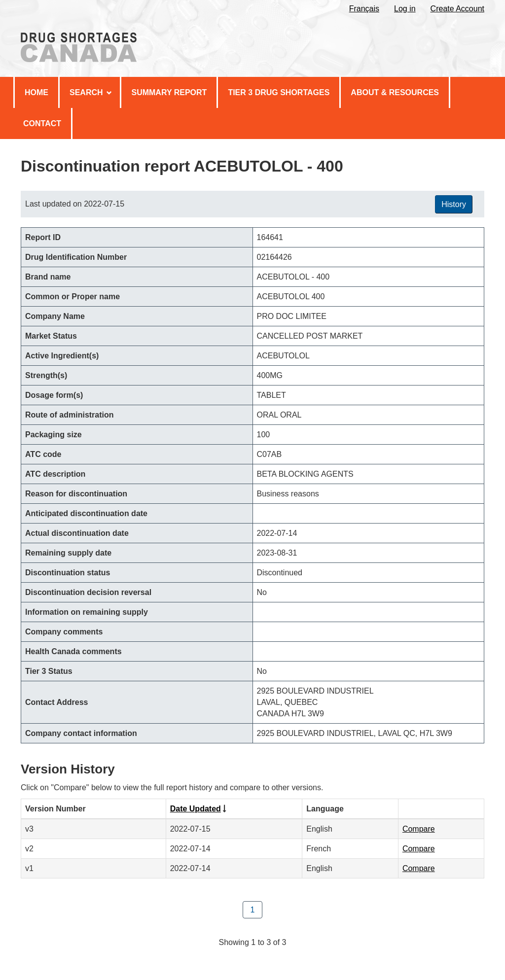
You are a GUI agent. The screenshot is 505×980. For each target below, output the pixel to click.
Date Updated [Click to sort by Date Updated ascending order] (196, 809)
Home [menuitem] (36, 92)
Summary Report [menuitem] (169, 92)
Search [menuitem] (91, 92)
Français (364, 9)
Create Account (457, 9)
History (454, 204)
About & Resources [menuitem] (395, 92)
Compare (419, 829)
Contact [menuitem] (42, 123)
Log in (405, 9)
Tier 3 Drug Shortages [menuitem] (279, 92)
